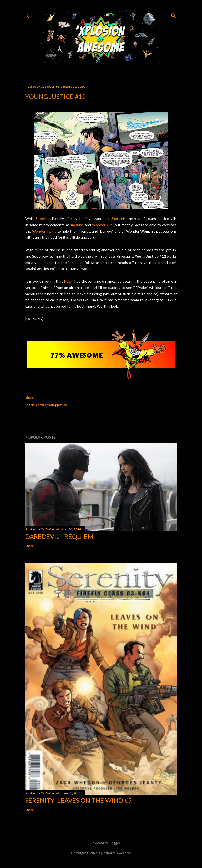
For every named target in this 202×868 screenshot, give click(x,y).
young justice (57, 405)
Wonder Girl (102, 225)
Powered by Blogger (101, 843)
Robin (69, 281)
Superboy (43, 219)
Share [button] (29, 397)
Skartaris (118, 219)
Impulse (77, 225)
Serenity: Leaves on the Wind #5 (79, 800)
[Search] (174, 15)
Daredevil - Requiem (59, 536)
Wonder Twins (44, 231)
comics (41, 405)
